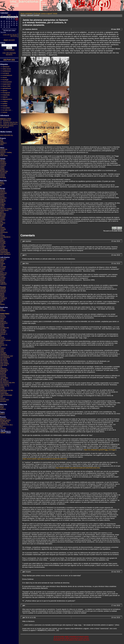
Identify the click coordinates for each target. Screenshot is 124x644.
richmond (3, 375)
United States (5, 314)
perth (2, 301)
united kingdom (5, 253)
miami (2, 351)
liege (2, 224)
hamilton (3, 162)
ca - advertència (5, 121)
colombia (3, 267)
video (2, 145)
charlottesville (5, 328)
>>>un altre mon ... (7, 110)
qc (1, 185)
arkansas (3, 317)
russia (2, 245)
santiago (3, 278)
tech (2, 426)
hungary (3, 217)
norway (2, 235)
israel (2, 408)
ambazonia (4, 149)
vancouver (3, 173)
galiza (2, 212)
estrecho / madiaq (6, 152)
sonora (2, 279)
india (2, 309)
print (2, 140)
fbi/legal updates (5, 420)
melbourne (4, 298)
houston (3, 339)
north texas (4, 365)
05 (17, 19)
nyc (1, 367)
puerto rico (4, 273)
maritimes (3, 163)
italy (1, 221)
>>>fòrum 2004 (5, 86)
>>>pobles (4, 104)
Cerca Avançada (9, 50)
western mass (5, 400)
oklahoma (3, 368)
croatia (2, 206)
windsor (3, 176)
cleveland (3, 331)
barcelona (3, 198)
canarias (3, 151)
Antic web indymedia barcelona (9, 54)
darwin (2, 293)
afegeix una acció (9, 40)
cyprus (2, 207)
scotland (3, 246)
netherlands (4, 232)
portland (3, 373)
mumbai (3, 311)
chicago (3, 329)
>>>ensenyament (6, 82)
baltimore (3, 322)
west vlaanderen (5, 254)
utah (2, 397)
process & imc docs (6, 425)
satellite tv (3, 143)
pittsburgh (3, 372)
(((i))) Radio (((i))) (9, 60)
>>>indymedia (5, 95)
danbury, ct (4, 334)
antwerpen (3, 193)
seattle (2, 387)
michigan (3, 353)
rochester (3, 376)
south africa (4, 156)
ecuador (3, 268)
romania (3, 243)
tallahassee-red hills (6, 390)
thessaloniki (4, 251)
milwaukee (4, 354)
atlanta (2, 318)
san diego (3, 379)
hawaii (2, 337)
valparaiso (3, 284)
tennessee (3, 392)
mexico (2, 270)
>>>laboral (4, 97)
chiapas (3, 264)
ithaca (2, 343)
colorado (3, 332)
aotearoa (3, 290)
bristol (2, 203)
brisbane (3, 292)
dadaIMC (3, 433)
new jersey (4, 359)
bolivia (2, 260)
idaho (2, 342)
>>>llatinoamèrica (6, 99)
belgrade (3, 201)
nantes (2, 231)
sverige (2, 248)
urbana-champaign (6, 395)
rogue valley (4, 378)
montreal (3, 165)
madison (3, 348)
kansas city (4, 345)
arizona (2, 315)
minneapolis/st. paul (6, 356)
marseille (3, 229)
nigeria (2, 154)
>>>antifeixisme (6, 71)
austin (2, 320)
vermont (3, 398)
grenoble (3, 215)
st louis (2, 389)
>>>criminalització (6, 75)
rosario (2, 276)
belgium (3, 199)
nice (1, 234)
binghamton (4, 323)
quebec (2, 170)
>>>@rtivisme (5, 67)
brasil (2, 262)
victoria (2, 174)
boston (2, 325)
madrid (2, 228)
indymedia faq (5, 422)
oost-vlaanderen (5, 237)
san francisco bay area (7, 383)
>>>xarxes (4, 112)
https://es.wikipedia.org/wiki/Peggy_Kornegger (100, 450)
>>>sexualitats (5, 108)
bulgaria (3, 204)
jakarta (2, 295)
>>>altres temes (6, 69)
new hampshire (5, 358)
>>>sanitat (4, 106)
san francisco (4, 381)
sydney (2, 304)
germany (3, 214)
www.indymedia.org (6, 135)
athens (2, 195)
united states (4, 394)
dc (1, 336)
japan (2, 182)
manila (2, 184)
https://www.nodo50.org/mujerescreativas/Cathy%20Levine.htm (45, 459)
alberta (2, 160)
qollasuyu (3, 275)
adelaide (3, 289)
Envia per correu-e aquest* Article (46, 14)
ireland (2, 218)
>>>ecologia (4, 80)
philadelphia (4, 370)
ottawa (2, 168)
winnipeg (3, 177)
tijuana (2, 281)
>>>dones (4, 78)
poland (2, 240)
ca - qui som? (4, 127)
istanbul (3, 220)
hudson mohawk (5, 340)
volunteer (3, 428)
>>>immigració (5, 93)
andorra (3, 192)
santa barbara (5, 384)
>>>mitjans (4, 101)
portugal (3, 242)
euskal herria (4, 210)
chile (2, 265)
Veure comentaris (27, 14)
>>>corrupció (5, 73)
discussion (3, 419)
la (1, 347)
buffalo (2, 326)
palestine (3, 409)
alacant (2, 190)
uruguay (3, 282)
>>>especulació (6, 84)
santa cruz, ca (5, 386)
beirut (2, 406)
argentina (3, 259)
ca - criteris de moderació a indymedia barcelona (9, 125)
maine (2, 350)
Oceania (3, 287)
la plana (3, 223)
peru (2, 271)
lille (1, 226)
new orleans (4, 362)
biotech (2, 414)
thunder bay (4, 171)
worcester (3, 401)
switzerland (4, 250)
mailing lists (4, 423)
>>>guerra (4, 91)
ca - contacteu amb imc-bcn (9, 122)
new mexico (4, 361)
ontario (2, 167)
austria (2, 196)
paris (2, 239)
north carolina (5, 364)
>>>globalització (6, 88)
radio (2, 141)
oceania (3, 300)
